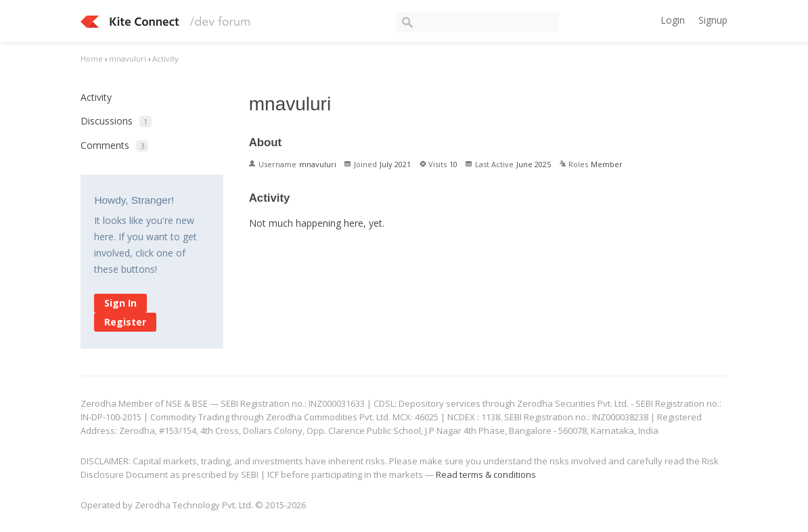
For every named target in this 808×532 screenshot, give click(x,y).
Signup (713, 20)
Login (673, 20)
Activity (96, 97)
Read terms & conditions (486, 474)
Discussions (116, 121)
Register (125, 322)
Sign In (120, 303)
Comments (114, 145)
